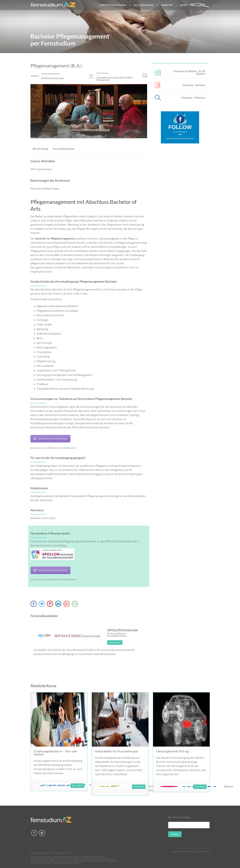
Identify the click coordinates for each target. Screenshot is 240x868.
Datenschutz (203, 851)
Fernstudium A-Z (63, 853)
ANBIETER (167, 5)
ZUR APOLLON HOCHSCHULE (50, 439)
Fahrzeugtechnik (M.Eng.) (173, 751)
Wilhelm (229, 786)
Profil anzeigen (115, 642)
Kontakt (176, 851)
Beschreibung (40, 149)
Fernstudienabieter (64, 149)
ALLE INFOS (77, 786)
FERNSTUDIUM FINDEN (113, 5)
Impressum (188, 851)
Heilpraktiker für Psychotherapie (116, 751)
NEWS (183, 5)
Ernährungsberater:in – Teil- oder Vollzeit (56, 753)
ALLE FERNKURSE (144, 5)
